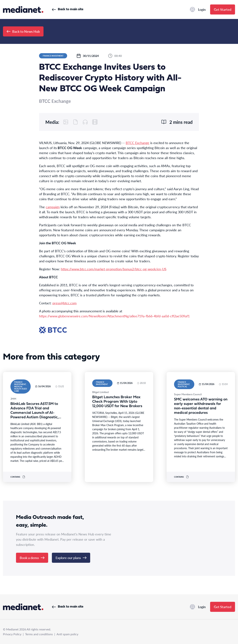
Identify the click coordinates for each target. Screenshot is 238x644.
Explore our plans (71, 558)
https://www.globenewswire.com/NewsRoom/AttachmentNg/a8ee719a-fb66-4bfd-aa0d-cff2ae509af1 (114, 316)
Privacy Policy (12, 634)
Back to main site (68, 9)
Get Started (223, 9)
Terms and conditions (39, 634)
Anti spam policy (67, 634)
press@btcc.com (65, 303)
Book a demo (32, 558)
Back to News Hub (23, 31)
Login (198, 9)
